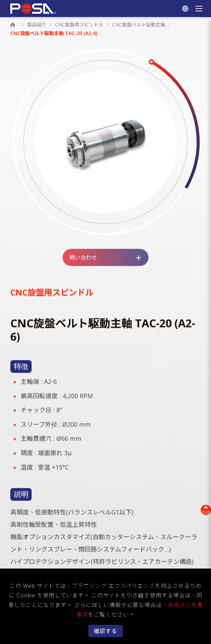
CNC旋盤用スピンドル (79, 25)
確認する (105, 631)
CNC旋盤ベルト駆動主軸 (139, 25)
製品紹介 (37, 25)
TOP (206, 512)
